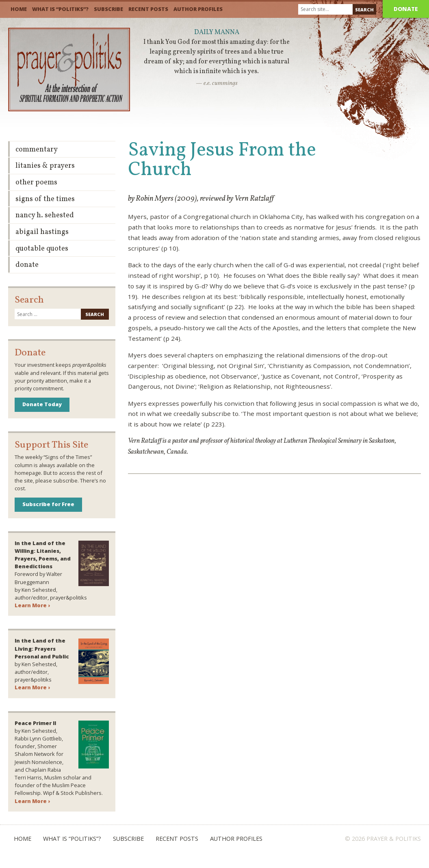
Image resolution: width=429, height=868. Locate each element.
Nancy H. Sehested (45, 215)
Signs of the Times (45, 199)
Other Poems (36, 183)
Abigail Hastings (42, 232)
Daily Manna (217, 32)
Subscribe (108, 9)
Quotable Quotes (42, 249)
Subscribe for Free (48, 504)
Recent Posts (148, 9)
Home (19, 9)
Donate (406, 9)
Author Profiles (198, 9)
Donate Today (42, 404)
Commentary (37, 150)
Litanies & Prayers (45, 166)
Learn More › (32, 605)
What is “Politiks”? (60, 9)
